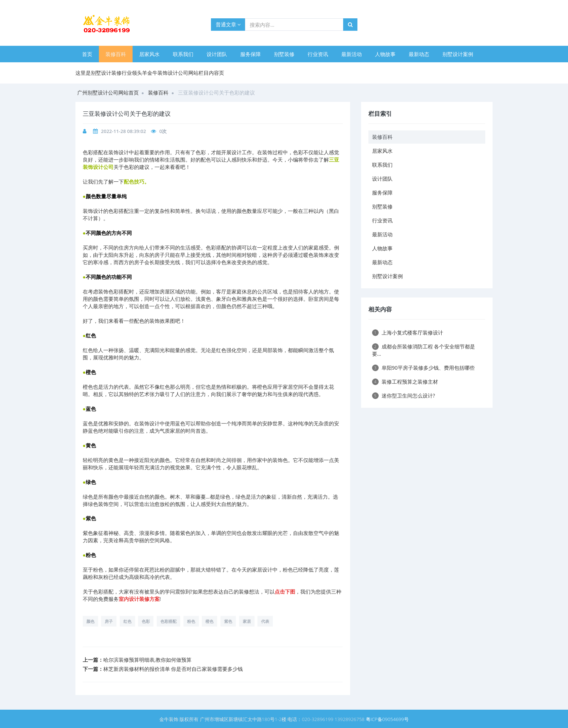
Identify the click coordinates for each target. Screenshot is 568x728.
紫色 (228, 621)
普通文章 (228, 24)
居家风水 (149, 54)
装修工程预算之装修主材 (405, 382)
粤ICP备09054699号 (387, 719)
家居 (247, 621)
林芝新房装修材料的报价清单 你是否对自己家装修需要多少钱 (173, 669)
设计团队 (217, 54)
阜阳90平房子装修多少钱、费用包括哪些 (423, 368)
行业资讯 (318, 54)
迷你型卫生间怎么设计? (404, 396)
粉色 (191, 621)
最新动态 (419, 54)
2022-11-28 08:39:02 (124, 131)
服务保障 (250, 54)
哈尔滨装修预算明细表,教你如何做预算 (148, 660)
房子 (109, 621)
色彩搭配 (168, 621)
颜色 (90, 621)
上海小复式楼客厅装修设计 (408, 332)
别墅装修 (284, 54)
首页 (87, 54)
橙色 (209, 621)
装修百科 (116, 54)
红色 (127, 621)
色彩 (146, 621)
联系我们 (183, 54)
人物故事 (385, 54)
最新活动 (352, 54)
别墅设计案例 (458, 54)
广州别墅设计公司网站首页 (108, 93)
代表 (265, 621)
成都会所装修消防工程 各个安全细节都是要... (424, 350)
